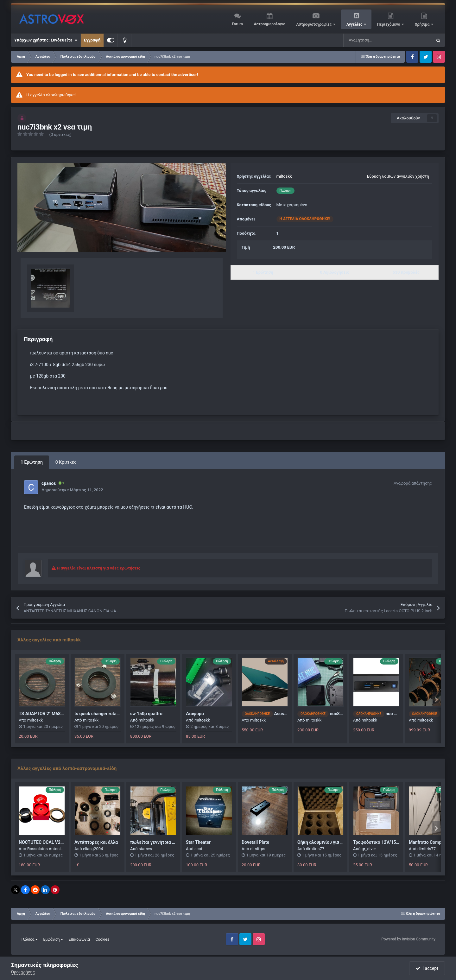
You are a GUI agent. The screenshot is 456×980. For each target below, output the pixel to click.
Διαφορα (195, 714)
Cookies (102, 939)
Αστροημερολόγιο (269, 24)
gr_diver (369, 849)
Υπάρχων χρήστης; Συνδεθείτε (46, 40)
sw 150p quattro (146, 714)
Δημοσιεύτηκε (72, 490)
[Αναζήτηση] (372, 40)
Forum (237, 24)
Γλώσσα (29, 939)
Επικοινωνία (79, 939)
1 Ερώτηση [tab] (32, 462)
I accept (427, 968)
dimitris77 (315, 849)
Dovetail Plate (255, 842)
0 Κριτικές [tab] (66, 462)
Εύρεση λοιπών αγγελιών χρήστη (398, 176)
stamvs (145, 849)
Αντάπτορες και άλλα (96, 842)
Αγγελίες (355, 24)
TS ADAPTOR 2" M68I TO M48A (50, 714)
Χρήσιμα (423, 24)
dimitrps (258, 849)
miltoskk (284, 176)
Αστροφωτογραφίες (315, 24)
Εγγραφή (92, 40)
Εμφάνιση (53, 939)
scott (199, 849)
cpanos (49, 483)
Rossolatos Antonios (46, 849)
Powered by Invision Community (408, 939)
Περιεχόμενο (389, 24)
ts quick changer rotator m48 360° (108, 714)
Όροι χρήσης (23, 972)
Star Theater (198, 842)
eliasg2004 (93, 849)
